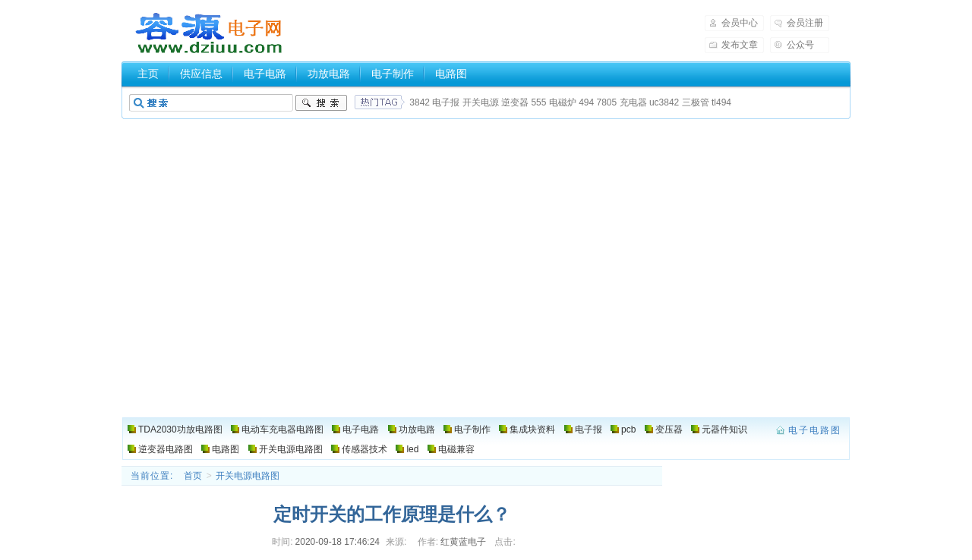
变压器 (669, 429)
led (412, 449)
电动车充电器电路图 (282, 429)
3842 (420, 102)
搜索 (321, 103)
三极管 (696, 102)
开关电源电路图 (291, 449)
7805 (607, 102)
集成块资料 (532, 429)
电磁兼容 (456, 449)
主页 (148, 74)
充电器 (633, 102)
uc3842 (664, 102)
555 (538, 102)
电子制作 (393, 74)
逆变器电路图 (166, 449)
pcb (628, 429)
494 (586, 102)
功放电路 (329, 74)
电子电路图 (210, 33)
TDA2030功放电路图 (180, 429)
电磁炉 (563, 102)
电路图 (451, 74)
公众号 (800, 45)
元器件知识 (724, 429)
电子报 (446, 102)
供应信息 (201, 74)
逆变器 (515, 102)
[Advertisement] (486, 229)
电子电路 (265, 74)
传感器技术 (364, 449)
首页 (193, 476)
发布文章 (740, 45)
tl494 (721, 102)
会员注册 (805, 23)
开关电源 (481, 102)
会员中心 (740, 23)
